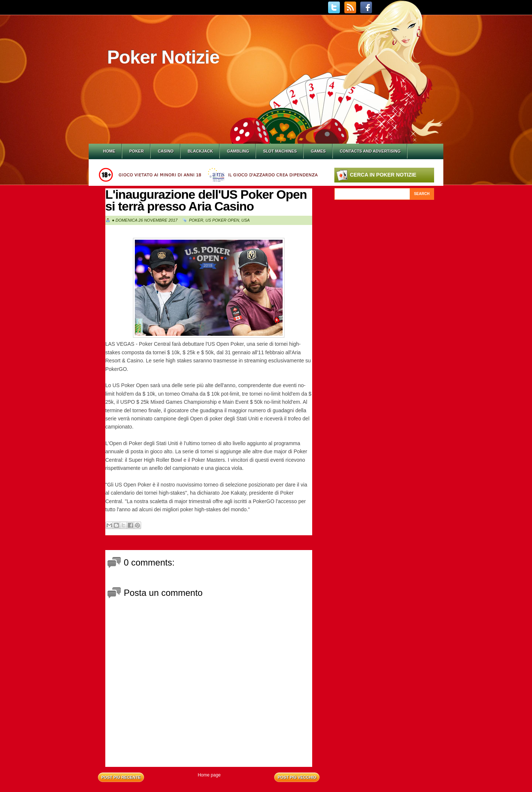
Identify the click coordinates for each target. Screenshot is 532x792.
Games (318, 151)
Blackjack (200, 151)
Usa (245, 220)
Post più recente (121, 777)
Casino (166, 151)
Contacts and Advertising (370, 151)
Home (109, 151)
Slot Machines (280, 151)
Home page (209, 775)
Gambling (238, 151)
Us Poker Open (222, 220)
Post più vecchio (297, 777)
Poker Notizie (163, 57)
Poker (137, 151)
